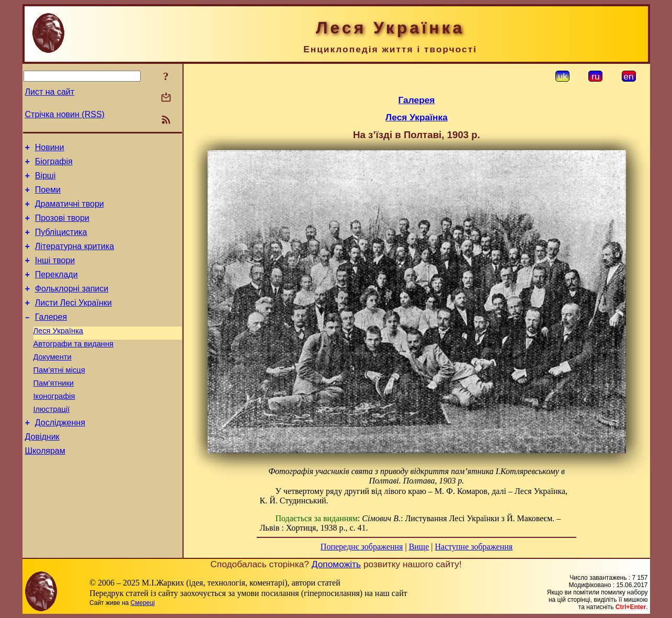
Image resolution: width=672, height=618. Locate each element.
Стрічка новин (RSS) (65, 114)
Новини (50, 149)
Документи (53, 382)
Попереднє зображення (362, 547)
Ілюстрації (52, 441)
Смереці (143, 603)
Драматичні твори (70, 212)
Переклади (56, 290)
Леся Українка (59, 353)
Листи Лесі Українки (73, 322)
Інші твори (55, 274)
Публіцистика (61, 243)
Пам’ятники (54, 411)
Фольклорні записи (72, 306)
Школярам (45, 487)
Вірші (45, 180)
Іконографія (54, 426)
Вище (419, 547)
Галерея (51, 337)
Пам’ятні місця (59, 397)
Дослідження (60, 456)
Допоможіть (336, 564)
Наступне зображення (474, 547)
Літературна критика (75, 259)
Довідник (42, 471)
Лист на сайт (50, 92)
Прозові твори (62, 227)
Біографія (54, 165)
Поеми (48, 196)
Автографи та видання (73, 367)
